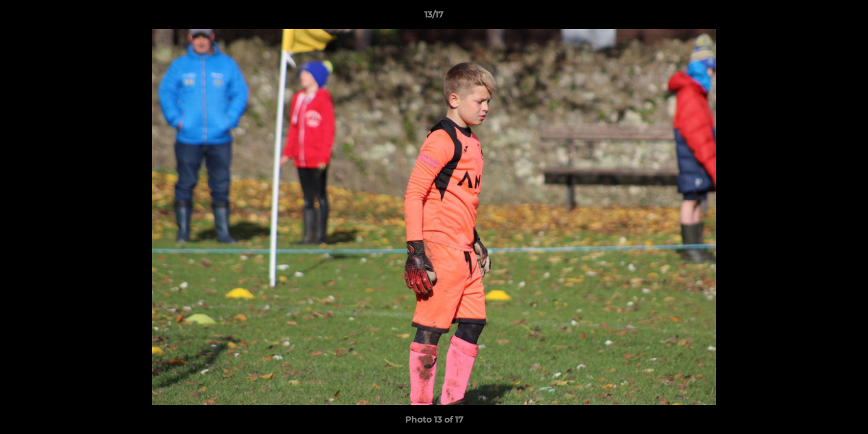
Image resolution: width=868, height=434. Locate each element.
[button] (846, 17)
